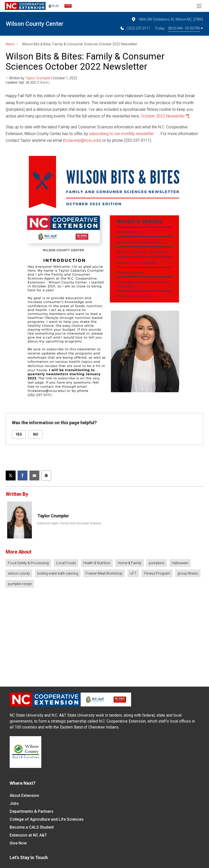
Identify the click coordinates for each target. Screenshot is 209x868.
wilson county (19, 573)
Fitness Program (157, 573)
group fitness (188, 573)
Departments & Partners (32, 811)
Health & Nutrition (97, 563)
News (10, 44)
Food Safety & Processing (28, 563)
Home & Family (130, 563)
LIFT (133, 573)
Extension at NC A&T (28, 835)
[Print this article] (46, 476)
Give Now (18, 843)
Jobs (14, 803)
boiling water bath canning (58, 573)
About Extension (24, 796)
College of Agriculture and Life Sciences (47, 819)
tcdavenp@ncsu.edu (82, 140)
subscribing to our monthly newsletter (121, 134)
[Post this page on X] (11, 476)
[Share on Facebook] (23, 476)
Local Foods (66, 563)
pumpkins (157, 563)
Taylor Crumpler (38, 78)
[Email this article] (34, 476)
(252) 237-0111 (135, 28)
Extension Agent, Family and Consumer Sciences (69, 523)
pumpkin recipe (20, 584)
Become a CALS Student (32, 827)
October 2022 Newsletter (163, 116)
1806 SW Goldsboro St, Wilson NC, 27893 (167, 19)
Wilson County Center (35, 24)
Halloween (180, 563)
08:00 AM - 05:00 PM (186, 28)
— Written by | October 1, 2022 (41, 78)
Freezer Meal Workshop (104, 573)
